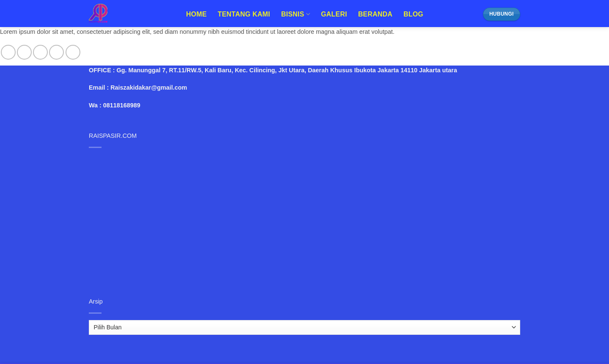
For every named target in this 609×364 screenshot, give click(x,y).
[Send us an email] (56, 52)
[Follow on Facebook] (8, 52)
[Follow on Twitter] (40, 52)
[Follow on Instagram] (24, 52)
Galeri (334, 14)
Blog (413, 14)
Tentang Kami (244, 14)
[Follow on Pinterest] (73, 52)
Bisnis (296, 14)
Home (196, 14)
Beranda (375, 14)
